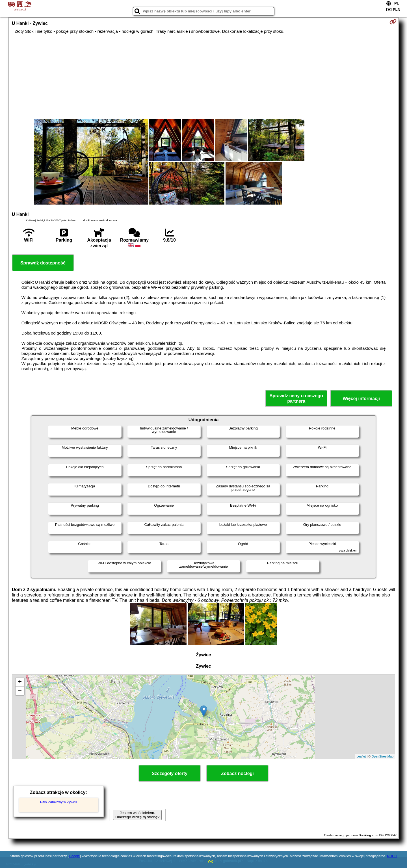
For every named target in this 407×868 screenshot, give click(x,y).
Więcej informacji (361, 399)
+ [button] (20, 682)
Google (74, 856)
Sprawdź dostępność (43, 263)
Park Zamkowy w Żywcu (58, 802)
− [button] (20, 691)
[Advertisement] (203, 76)
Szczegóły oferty (170, 773)
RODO (392, 856)
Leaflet (361, 756)
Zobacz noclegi (237, 773)
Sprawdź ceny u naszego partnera (296, 398)
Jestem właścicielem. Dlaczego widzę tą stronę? (137, 815)
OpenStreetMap (383, 756)
